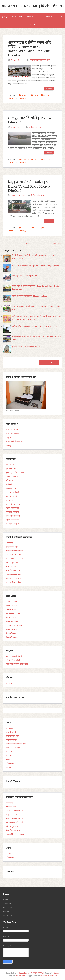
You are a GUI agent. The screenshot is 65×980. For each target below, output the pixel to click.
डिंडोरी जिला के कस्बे (13, 748)
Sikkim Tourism (11, 606)
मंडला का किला (11, 567)
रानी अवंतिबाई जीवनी (13, 660)
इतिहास (8, 438)
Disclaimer (7, 911)
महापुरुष (9, 760)
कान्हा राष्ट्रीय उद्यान (12, 547)
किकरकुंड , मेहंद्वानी (12, 512)
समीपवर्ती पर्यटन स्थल (46, 17)
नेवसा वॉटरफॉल (11, 465)
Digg (23, 98)
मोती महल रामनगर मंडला (14, 551)
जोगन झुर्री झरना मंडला (14, 582)
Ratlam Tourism (12, 633)
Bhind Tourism (11, 629)
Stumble (13, 98)
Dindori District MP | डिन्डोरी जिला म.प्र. (33, 6)
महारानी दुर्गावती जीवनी (14, 656)
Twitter (35, 95)
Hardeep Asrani (20, 976)
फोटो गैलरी (9, 752)
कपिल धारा (9, 481)
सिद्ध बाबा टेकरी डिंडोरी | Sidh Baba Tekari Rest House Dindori (31, 187)
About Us (7, 904)
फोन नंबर (33, 24)
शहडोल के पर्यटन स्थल (13, 575)
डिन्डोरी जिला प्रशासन (13, 434)
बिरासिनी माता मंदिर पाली (14, 823)
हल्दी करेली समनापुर (13, 504)
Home (28, 244)
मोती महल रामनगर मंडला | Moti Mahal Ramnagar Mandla (33, 276)
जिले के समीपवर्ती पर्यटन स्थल (40, 60)
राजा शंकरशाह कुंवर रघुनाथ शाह (17, 664)
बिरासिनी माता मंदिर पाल (14, 559)
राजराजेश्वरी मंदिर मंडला (14, 555)
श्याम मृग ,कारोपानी (12, 492)
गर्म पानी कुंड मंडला (12, 563)
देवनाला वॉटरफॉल (12, 477)
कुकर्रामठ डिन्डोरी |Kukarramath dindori (26, 347)
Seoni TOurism (11, 602)
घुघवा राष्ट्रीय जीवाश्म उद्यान (15, 473)
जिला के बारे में (17, 17)
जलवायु (8, 446)
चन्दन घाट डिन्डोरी (12, 496)
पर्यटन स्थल (30, 17)
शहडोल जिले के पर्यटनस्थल (15, 835)
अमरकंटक (9, 543)
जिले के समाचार (11, 740)
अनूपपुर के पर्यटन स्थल (13, 579)
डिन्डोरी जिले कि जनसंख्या (15, 442)
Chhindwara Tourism (14, 625)
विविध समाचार (11, 764)
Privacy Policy (9, 908)
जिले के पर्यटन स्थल (35, 127)
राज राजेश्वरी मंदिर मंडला (14, 811)
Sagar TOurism (11, 617)
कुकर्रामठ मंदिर (11, 469)
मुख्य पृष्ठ (5, 17)
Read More (49, 88)
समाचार (60, 17)
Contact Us (8, 915)
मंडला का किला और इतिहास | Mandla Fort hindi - (30, 296)
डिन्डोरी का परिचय (12, 430)
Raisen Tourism (12, 637)
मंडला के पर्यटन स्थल (13, 571)
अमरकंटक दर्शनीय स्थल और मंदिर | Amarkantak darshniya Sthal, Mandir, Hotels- (30, 49)
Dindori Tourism (12, 610)
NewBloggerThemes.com (49, 976)
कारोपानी (9, 485)
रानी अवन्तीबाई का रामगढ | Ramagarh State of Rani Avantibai (35, 327)
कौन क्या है (9, 728)
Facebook (24, 95)
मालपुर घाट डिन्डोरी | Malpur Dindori (30, 120)
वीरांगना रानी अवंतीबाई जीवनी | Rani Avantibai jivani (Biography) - (36, 266)
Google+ (45, 95)
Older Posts (57, 244)
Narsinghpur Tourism (14, 613)
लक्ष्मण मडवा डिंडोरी (13, 508)
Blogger (56, 973)
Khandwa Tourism (13, 621)
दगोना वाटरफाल (11, 488)
